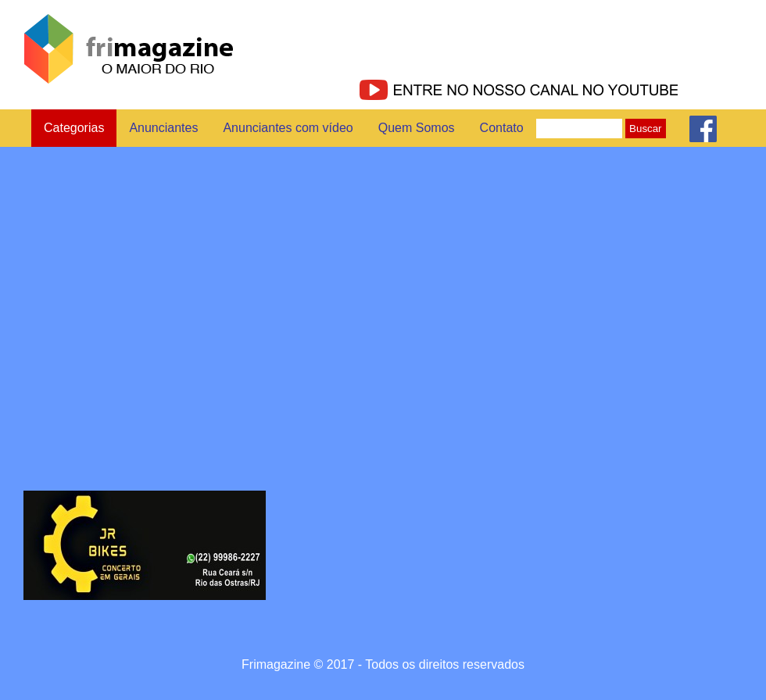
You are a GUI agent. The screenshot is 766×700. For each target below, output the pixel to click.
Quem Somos (417, 128)
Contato (502, 128)
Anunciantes (163, 128)
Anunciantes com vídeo (288, 128)
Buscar (645, 129)
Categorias (74, 128)
